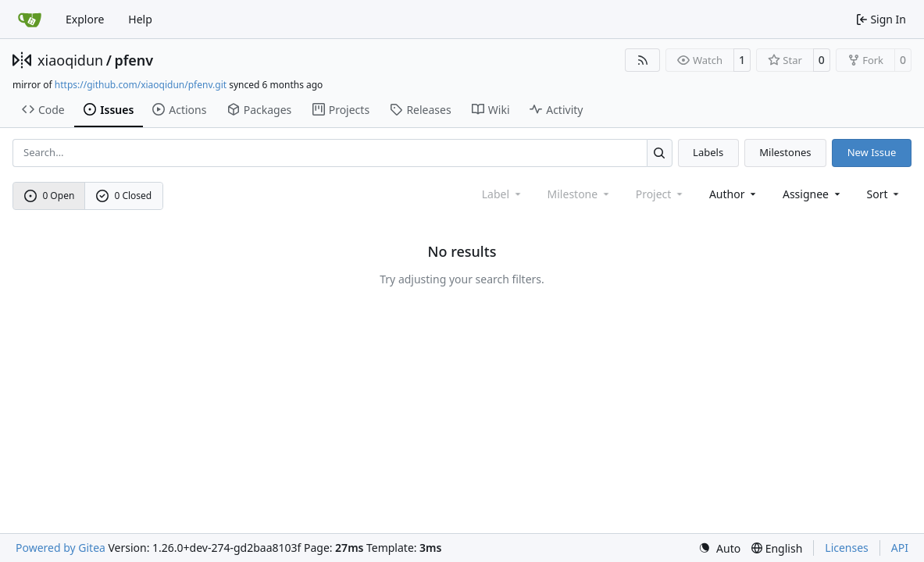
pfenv (134, 60)
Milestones (785, 152)
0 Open (50, 196)
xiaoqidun (70, 60)
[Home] (30, 20)
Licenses (847, 548)
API (900, 548)
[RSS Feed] (643, 60)
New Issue (872, 152)
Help (140, 19)
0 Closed (124, 196)
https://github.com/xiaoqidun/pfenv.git (141, 85)
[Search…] (660, 153)
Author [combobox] (734, 194)
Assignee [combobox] (813, 194)
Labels (708, 152)
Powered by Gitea (61, 548)
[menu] (885, 194)
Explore (85, 19)
